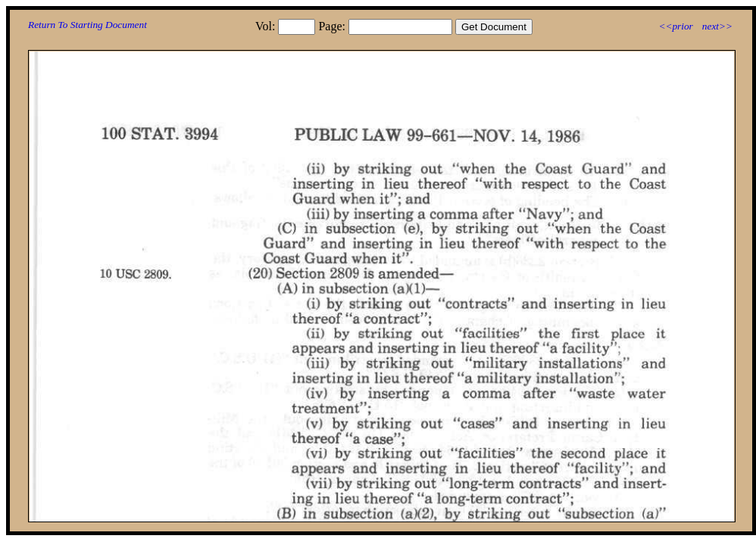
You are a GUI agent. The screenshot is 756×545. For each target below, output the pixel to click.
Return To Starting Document (87, 25)
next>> (717, 26)
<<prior (675, 26)
